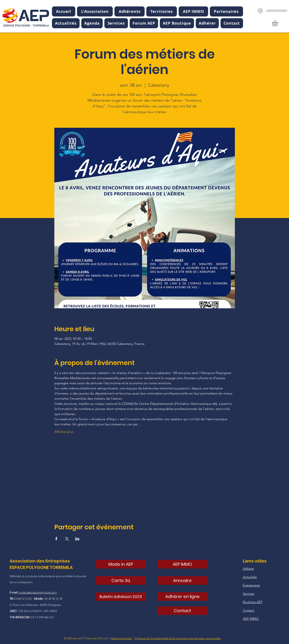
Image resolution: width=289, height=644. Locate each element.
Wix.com (103, 638)
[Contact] (182, 611)
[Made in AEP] (121, 564)
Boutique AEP (253, 602)
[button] (95, 11)
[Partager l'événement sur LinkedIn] (77, 539)
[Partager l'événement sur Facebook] (56, 539)
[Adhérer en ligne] (182, 597)
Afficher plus (64, 432)
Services (248, 594)
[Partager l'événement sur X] (67, 539)
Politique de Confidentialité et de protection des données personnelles (178, 638)
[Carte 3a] (121, 580)
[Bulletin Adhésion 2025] (121, 597)
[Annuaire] (182, 580)
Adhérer (248, 569)
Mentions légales (121, 638)
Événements (251, 585)
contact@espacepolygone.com (38, 593)
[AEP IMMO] (182, 564)
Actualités (250, 577)
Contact (248, 610)
